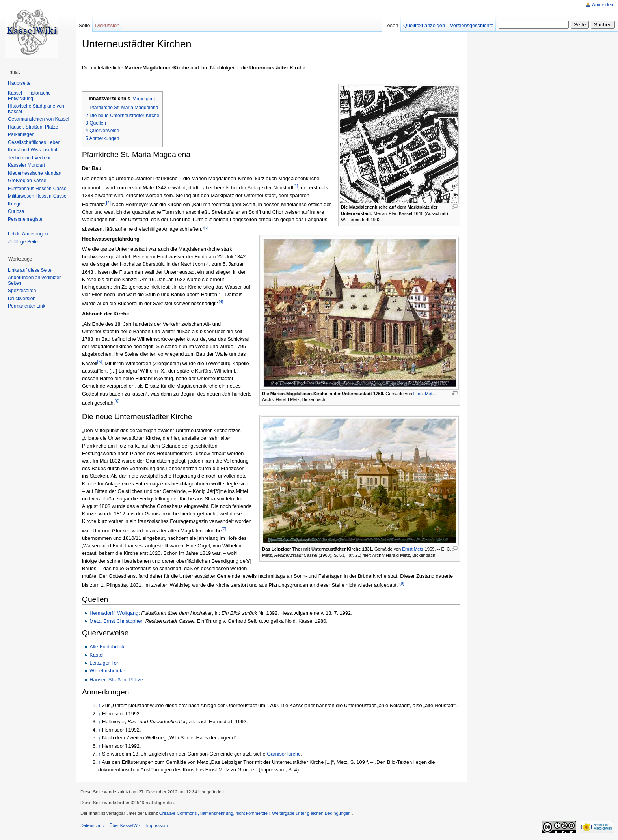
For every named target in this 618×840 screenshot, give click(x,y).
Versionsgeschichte (472, 25)
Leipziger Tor (104, 663)
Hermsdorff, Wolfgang (114, 613)
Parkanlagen (21, 134)
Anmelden (603, 5)
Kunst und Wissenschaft (33, 150)
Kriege (15, 204)
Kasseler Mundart (26, 165)
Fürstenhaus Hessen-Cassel (38, 189)
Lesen (391, 25)
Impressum (157, 825)
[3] (207, 227)
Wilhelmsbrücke (107, 671)
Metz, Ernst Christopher (116, 621)
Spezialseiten (22, 291)
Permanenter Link (27, 306)
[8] (402, 583)
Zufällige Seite (23, 242)
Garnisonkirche (284, 754)
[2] (108, 203)
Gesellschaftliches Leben (34, 142)
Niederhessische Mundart (35, 173)
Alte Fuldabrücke (108, 647)
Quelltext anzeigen (424, 25)
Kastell (97, 655)
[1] (296, 186)
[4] (221, 302)
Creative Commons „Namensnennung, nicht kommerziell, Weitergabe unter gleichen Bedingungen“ (256, 813)
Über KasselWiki (125, 825)
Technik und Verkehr (29, 158)
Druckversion (22, 299)
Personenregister (26, 219)
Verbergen (143, 99)
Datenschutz (93, 825)
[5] (99, 362)
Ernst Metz (424, 394)
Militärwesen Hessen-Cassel (38, 196)
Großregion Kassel (28, 181)
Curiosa (16, 211)
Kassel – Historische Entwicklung (29, 96)
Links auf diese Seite (30, 270)
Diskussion (107, 25)
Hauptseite (19, 83)
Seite (84, 25)
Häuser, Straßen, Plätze (116, 680)
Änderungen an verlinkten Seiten (35, 280)
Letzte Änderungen (28, 234)
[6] (117, 401)
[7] (224, 529)
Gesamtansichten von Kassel (38, 119)
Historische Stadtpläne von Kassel (36, 109)
